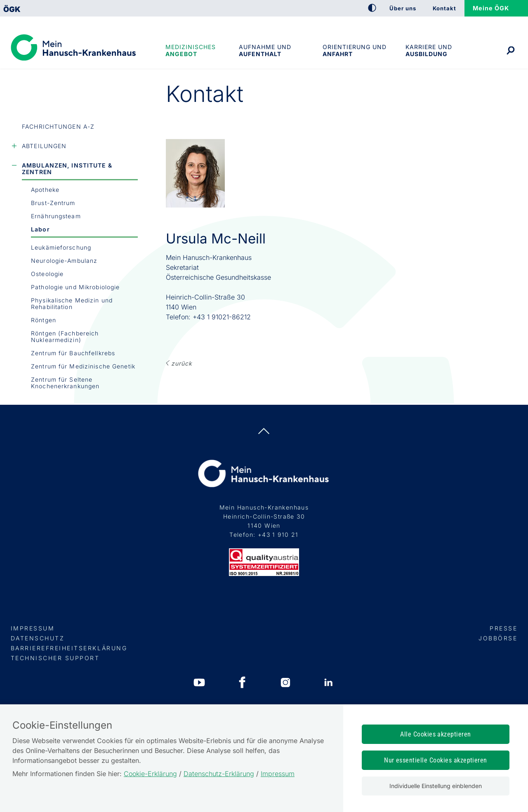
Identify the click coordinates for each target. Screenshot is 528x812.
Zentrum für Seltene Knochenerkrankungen (65, 383)
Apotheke (45, 190)
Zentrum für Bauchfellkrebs (73, 353)
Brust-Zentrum (53, 203)
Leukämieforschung (61, 247)
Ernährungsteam (56, 216)
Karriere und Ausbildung (429, 50)
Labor (40, 229)
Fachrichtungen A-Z (58, 126)
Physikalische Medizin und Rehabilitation (72, 303)
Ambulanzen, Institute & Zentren (67, 169)
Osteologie (47, 274)
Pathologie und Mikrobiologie (75, 287)
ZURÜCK (181, 363)
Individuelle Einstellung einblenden (436, 786)
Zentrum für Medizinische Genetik (83, 366)
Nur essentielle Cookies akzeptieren (436, 760)
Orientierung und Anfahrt (355, 50)
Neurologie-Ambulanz (64, 261)
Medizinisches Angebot (191, 50)
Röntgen (44, 320)
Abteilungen (44, 146)
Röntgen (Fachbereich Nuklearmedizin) (65, 336)
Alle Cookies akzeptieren (436, 734)
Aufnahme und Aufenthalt (265, 50)
